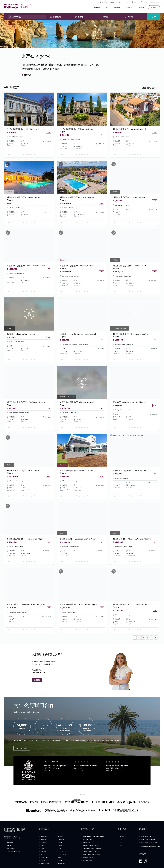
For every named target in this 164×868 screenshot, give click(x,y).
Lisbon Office (88, 839)
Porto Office (87, 842)
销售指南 (117, 8)
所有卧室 (106, 17)
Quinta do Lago (63, 854)
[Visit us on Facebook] (141, 861)
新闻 (121, 845)
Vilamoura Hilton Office (91, 851)
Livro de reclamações (14, 852)
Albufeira (44, 836)
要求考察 (29, 314)
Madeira (44, 851)
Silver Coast (45, 857)
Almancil (44, 839)
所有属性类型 (57, 17)
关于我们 (142, 8)
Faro (43, 845)
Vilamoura (61, 863)
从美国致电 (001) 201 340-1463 (110, 2)
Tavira (60, 860)
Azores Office (88, 860)
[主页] (18, 7)
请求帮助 (37, 680)
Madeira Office (88, 857)
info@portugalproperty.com (151, 847)
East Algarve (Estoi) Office (92, 854)
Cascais (44, 842)
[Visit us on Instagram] (146, 861)
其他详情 (130, 17)
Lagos (60, 845)
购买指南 (97, 8)
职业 (121, 842)
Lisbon (43, 848)
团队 (121, 839)
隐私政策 (9, 846)
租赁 (107, 8)
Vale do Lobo (45, 863)
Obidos (60, 851)
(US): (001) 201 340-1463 (149, 839)
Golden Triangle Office (91, 845)
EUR (133, 2)
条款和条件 (10, 843)
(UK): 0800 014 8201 (148, 836)
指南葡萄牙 (130, 8)
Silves (60, 857)
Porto (43, 854)
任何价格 (81, 17)
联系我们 (154, 7)
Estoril (60, 842)
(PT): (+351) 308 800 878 (149, 842)
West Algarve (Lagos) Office (92, 848)
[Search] (154, 16)
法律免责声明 (11, 849)
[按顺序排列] (150, 88)
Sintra (43, 860)
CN (125, 2)
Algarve (60, 836)
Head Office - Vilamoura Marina (94, 836)
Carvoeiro (61, 839)
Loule (60, 848)
